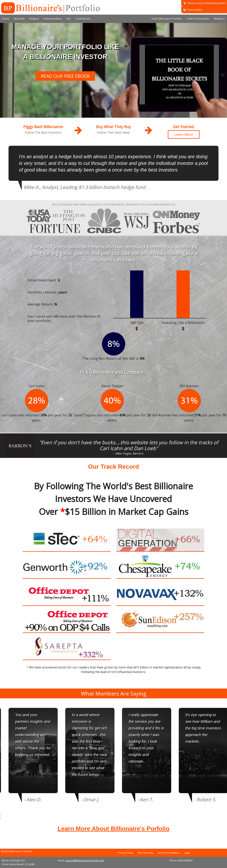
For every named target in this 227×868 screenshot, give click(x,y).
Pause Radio (192, 10)
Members (219, 19)
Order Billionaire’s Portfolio (167, 19)
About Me (19, 19)
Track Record (83, 19)
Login (187, 853)
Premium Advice (52, 19)
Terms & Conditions (168, 853)
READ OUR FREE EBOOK (65, 76)
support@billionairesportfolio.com (84, 860)
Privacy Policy (125, 853)
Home (6, 19)
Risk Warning (145, 853)
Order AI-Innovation (198, 19)
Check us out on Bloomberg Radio (204, 3)
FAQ (68, 19)
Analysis (34, 19)
